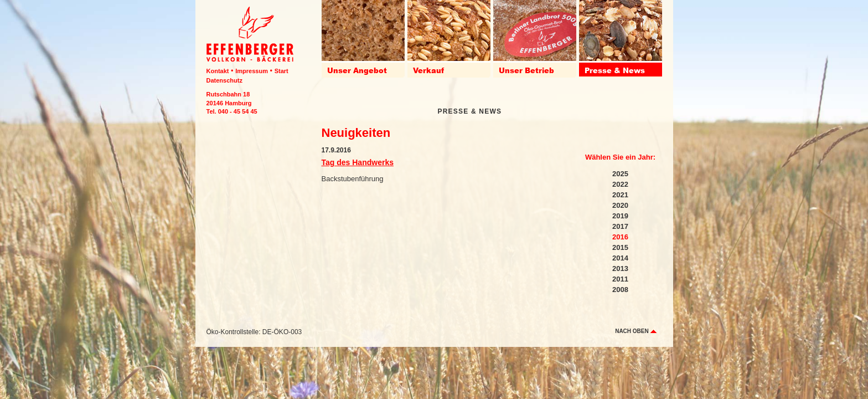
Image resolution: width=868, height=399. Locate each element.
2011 (620, 279)
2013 (620, 268)
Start (281, 71)
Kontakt (218, 71)
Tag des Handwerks (358, 162)
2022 (620, 184)
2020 (620, 205)
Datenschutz (224, 80)
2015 (620, 247)
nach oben (635, 331)
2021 (620, 195)
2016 (620, 237)
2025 (620, 174)
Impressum (252, 71)
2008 (620, 290)
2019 (620, 216)
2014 (620, 258)
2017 (620, 226)
